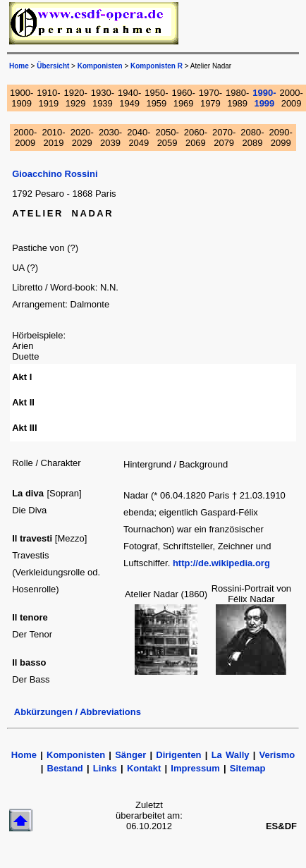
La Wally (231, 755)
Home (24, 755)
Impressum (195, 768)
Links (105, 768)
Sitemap (248, 768)
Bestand (65, 768)
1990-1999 (264, 98)
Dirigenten (178, 755)
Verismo (277, 755)
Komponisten (100, 66)
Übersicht (53, 66)
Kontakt (144, 768)
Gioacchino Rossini (55, 174)
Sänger (130, 755)
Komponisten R (157, 66)
